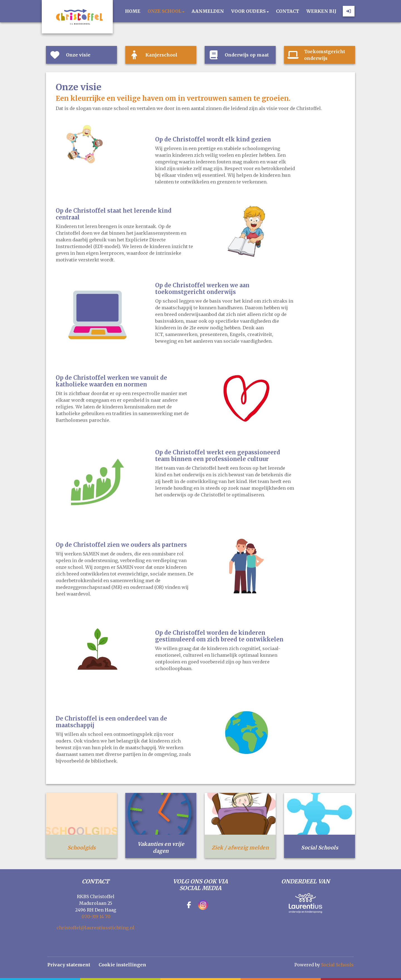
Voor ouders (249, 11)
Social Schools (337, 965)
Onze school (165, 11)
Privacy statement (69, 965)
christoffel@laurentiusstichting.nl (96, 928)
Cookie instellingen (122, 965)
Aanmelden (208, 11)
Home (133, 11)
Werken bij (321, 11)
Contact (288, 11)
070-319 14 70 (96, 917)
